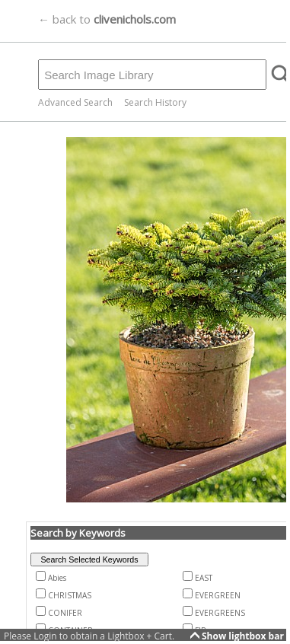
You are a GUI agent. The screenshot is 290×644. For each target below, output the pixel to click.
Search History (155, 102)
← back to (107, 19)
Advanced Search (75, 102)
